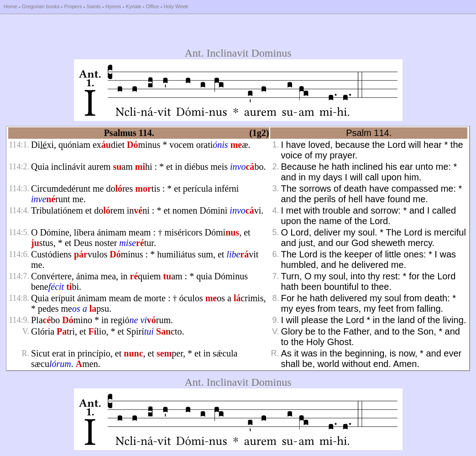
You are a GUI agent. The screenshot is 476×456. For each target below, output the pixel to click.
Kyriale (133, 6)
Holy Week (176, 6)
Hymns (113, 6)
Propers (73, 6)
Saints (94, 6)
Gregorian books (41, 6)
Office (153, 6)
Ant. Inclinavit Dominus (238, 53)
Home (10, 6)
